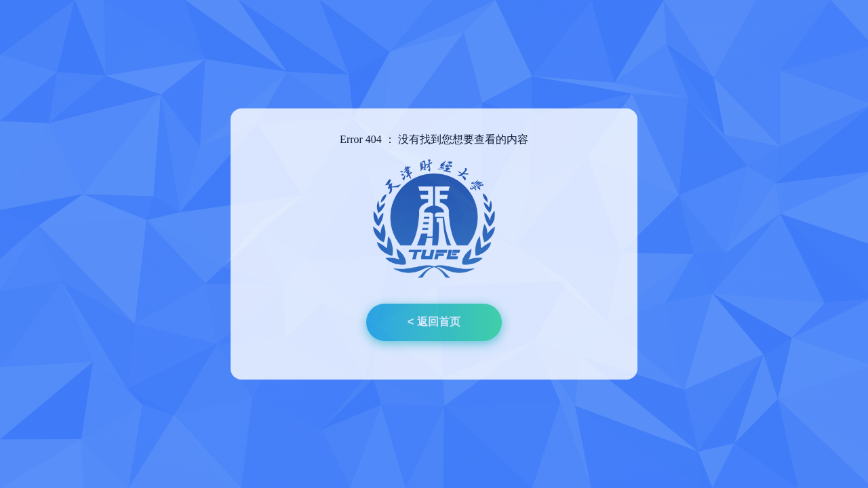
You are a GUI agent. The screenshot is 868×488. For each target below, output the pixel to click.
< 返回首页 (434, 322)
